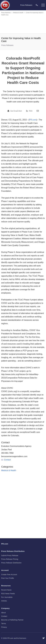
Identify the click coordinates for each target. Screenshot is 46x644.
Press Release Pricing (10, 559)
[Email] (38, 111)
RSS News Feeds (8, 594)
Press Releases (6, 13)
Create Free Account (9, 575)
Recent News (6, 590)
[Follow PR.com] (44, 638)
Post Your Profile (8, 578)
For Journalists (7, 597)
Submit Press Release (10, 555)
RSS (31, 111)
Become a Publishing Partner (12, 620)
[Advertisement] (23, 25)
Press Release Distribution (11, 563)
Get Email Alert (16, 111)
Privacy (4, 627)
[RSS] (27, 111)
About (3, 613)
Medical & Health (18, 13)
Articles (4, 601)
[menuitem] (37, 5)
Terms (4, 624)
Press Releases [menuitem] (26, 5)
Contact (6, 460)
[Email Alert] (9, 111)
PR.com (33, 120)
